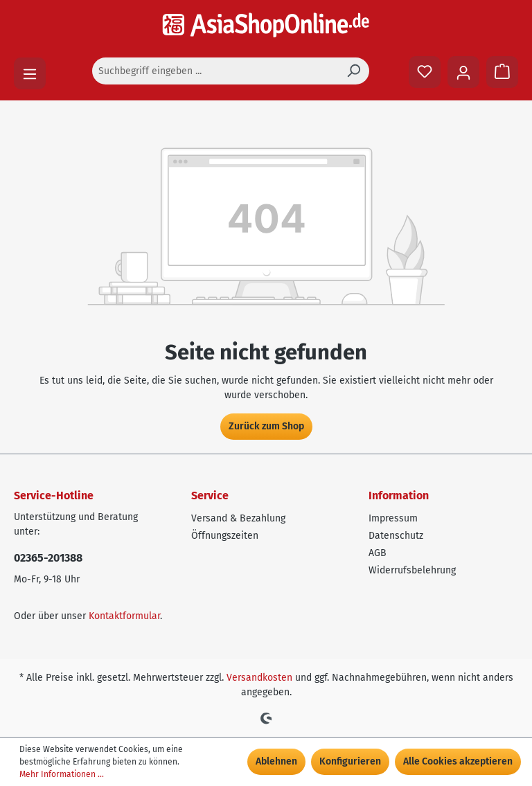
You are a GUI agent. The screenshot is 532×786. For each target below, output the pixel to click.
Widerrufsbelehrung (412, 570)
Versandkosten (259, 678)
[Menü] (30, 73)
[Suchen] (353, 71)
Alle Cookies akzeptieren (458, 761)
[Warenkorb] (502, 72)
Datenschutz (396, 536)
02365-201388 (48, 558)
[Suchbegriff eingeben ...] (215, 71)
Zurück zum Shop (266, 426)
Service (210, 495)
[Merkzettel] (425, 72)
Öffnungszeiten (225, 536)
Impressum (393, 518)
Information (399, 495)
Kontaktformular (124, 616)
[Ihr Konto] (463, 72)
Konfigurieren (350, 761)
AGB (378, 553)
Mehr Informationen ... (62, 774)
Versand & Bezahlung (238, 518)
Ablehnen (276, 761)
